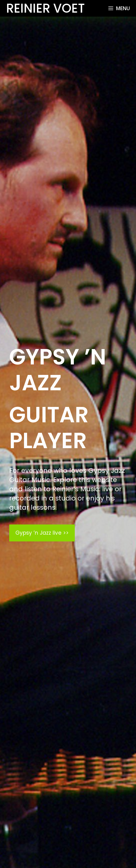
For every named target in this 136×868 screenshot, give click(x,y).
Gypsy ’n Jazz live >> (42, 533)
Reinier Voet (46, 8)
